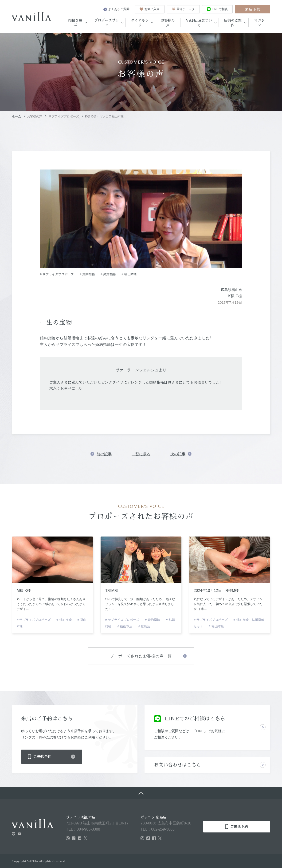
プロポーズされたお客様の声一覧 (141, 656)
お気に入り (150, 9)
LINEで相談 (217, 9)
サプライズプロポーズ (64, 116)
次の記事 (178, 454)
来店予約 (253, 9)
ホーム (16, 116)
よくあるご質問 (116, 9)
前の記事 (104, 454)
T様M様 (112, 591)
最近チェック (183, 9)
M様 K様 (24, 591)
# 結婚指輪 (108, 274)
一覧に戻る (141, 454)
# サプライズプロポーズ (57, 274)
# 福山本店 (129, 274)
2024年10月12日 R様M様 (216, 591)
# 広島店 (144, 626)
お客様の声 (35, 116)
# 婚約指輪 (87, 274)
